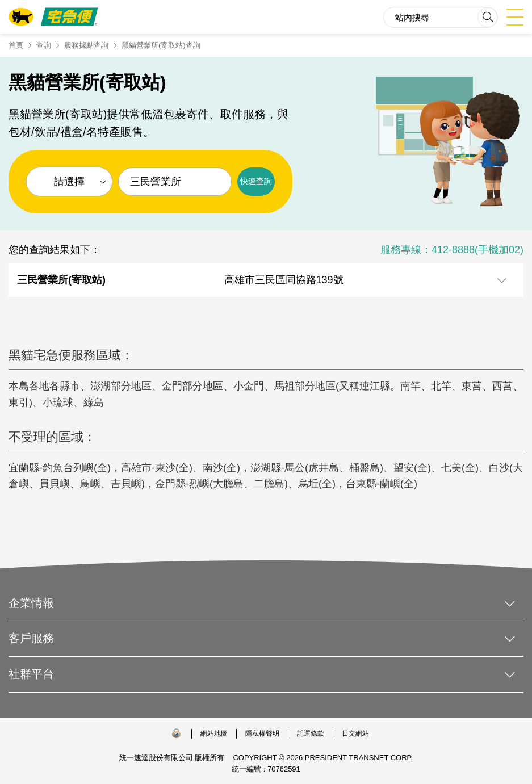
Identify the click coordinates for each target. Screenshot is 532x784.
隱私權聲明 (262, 733)
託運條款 (311, 733)
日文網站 (355, 733)
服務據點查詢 (86, 45)
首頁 (16, 45)
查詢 (44, 45)
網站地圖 (214, 733)
